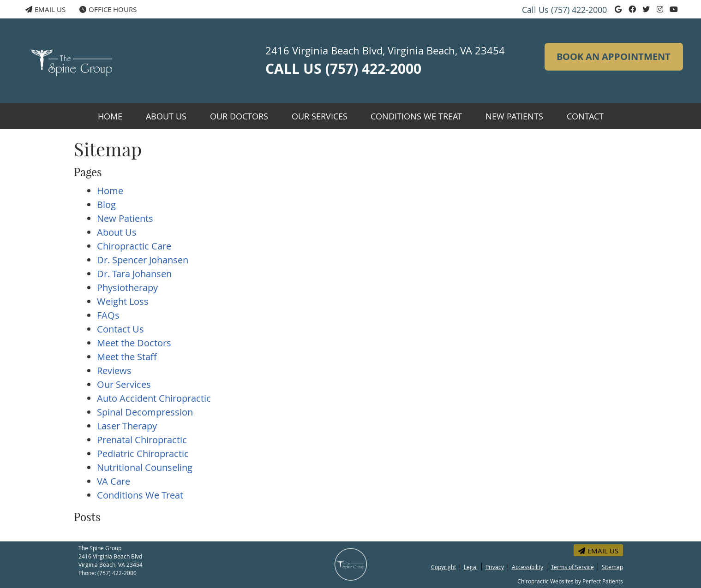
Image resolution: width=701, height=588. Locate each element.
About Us (166, 116)
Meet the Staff (127, 357)
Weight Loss (123, 301)
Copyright (443, 567)
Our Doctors (239, 116)
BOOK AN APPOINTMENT (614, 56)
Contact (585, 116)
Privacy (495, 567)
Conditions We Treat (416, 116)
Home (110, 116)
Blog (106, 205)
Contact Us (120, 329)
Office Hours (108, 9)
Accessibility (527, 567)
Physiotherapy (127, 288)
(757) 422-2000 (579, 10)
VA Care (114, 481)
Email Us (45, 9)
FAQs (108, 315)
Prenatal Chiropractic (142, 440)
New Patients (514, 116)
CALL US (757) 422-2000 (343, 68)
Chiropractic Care (134, 246)
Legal (471, 567)
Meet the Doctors (134, 343)
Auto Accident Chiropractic (154, 398)
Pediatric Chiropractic (143, 454)
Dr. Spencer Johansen (143, 260)
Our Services (320, 116)
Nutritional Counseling (145, 467)
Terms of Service (572, 567)
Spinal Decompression (145, 412)
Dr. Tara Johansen (134, 274)
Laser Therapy (127, 426)
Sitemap (612, 567)
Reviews (114, 371)
